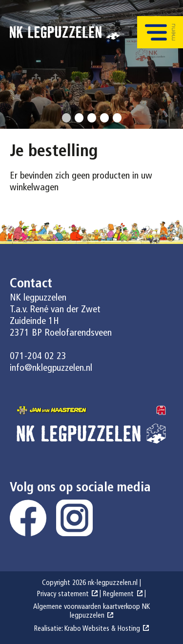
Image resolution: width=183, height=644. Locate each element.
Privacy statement (63, 594)
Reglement (118, 594)
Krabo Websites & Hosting (102, 629)
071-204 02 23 (38, 357)
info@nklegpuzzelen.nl (51, 368)
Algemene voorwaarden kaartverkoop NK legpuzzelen (91, 612)
